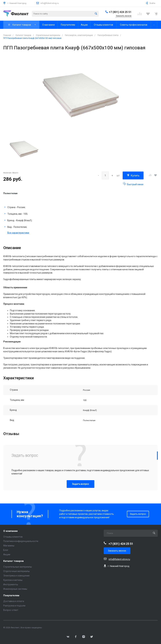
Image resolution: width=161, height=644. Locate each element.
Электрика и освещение (16, 576)
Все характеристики (18, 233)
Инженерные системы (15, 589)
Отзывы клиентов (13, 537)
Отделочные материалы (16, 571)
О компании (10, 531)
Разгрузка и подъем (14, 606)
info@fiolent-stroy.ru (50, 3)
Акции (7, 554)
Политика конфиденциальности (21, 541)
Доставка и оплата (14, 601)
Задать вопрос (80, 484)
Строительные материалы (18, 567)
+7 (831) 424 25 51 (120, 12)
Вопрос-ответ (11, 610)
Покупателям (11, 596)
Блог (6, 550)
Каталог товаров (13, 561)
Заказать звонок (117, 551)
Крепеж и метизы (13, 580)
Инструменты (11, 584)
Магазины (9, 546)
